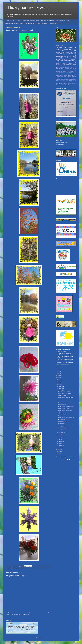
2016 (59, 383)
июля (60, 436)
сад (58, 85)
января (60, 447)
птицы (68, 78)
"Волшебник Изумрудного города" (63, 73)
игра (62, 75)
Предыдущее (48, 612)
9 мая (75, 69)
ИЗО (72, 49)
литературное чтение (62, 56)
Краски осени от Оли (63, 416)
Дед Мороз (72, 66)
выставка (72, 61)
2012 (59, 453)
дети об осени (68, 58)
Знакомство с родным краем (64, 52)
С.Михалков (72, 81)
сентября (61, 432)
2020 (59, 375)
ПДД (57, 67)
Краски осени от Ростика (64, 408)
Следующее (9, 612)
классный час (68, 75)
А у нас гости (61, 412)
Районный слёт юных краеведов (65, 392)
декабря (61, 386)
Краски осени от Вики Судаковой (66, 410)
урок (67, 85)
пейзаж (61, 83)
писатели (72, 67)
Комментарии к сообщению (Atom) (21, 614)
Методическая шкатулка (63, 21)
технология (69, 51)
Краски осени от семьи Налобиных (66, 418)
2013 (59, 451)
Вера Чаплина (60, 81)
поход (70, 83)
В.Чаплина (74, 73)
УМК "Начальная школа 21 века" (31, 21)
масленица (64, 77)
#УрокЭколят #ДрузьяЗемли (66, 79)
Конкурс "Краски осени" (63, 421)
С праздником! (62, 430)
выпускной (58, 82)
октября (60, 390)
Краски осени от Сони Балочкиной (66, 397)
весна (62, 70)
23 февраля (60, 66)
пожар (69, 77)
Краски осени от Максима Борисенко (66, 403)
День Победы (66, 81)
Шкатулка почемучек (28, 8)
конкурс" (74, 75)
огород (57, 83)
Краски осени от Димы (63, 414)
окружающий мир (64, 49)
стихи (61, 85)
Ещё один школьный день (64, 420)
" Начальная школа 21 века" (66, 69)
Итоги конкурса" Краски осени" (65, 394)
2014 (59, 449)
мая (60, 440)
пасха (74, 65)
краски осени (69, 65)
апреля (60, 442)
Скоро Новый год (61, 54)
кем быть (58, 62)
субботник (58, 65)
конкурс (58, 51)
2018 (59, 379)
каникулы (69, 82)
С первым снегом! (62, 405)
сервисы (72, 71)
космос (59, 77)
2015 (59, 385)
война (64, 74)
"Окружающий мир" (63, 55)
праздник (59, 47)
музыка (58, 63)
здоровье (67, 67)
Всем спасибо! (62, 423)
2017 (59, 381)
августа (60, 434)
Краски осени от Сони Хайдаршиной (66, 407)
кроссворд (58, 71)
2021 (59, 374)
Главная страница (10, 21)
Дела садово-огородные (64, 428)
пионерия (66, 83)
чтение (64, 63)
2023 (59, 370)
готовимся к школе (62, 59)
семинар (65, 71)
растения (74, 83)
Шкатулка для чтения (30, 23)
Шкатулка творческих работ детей (14, 23)
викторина (71, 54)
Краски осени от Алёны (63, 399)
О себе (18, 21)
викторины (71, 63)
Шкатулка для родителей (48, 21)
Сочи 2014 (59, 74)
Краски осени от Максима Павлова (66, 401)
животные (63, 82)
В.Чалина (74, 79)
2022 (59, 372)
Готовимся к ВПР (54, 23)
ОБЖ (58, 70)
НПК (63, 65)
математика (65, 61)
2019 (59, 377)
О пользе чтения (62, 395)
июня (60, 438)
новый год (72, 47)
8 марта (66, 66)
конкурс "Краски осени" (15, 568)
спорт (57, 69)
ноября (60, 388)
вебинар (61, 67)
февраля (61, 445)
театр (64, 85)
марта (60, 443)
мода (73, 82)
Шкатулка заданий (43, 23)
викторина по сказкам (70, 70)
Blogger (47, 637)
